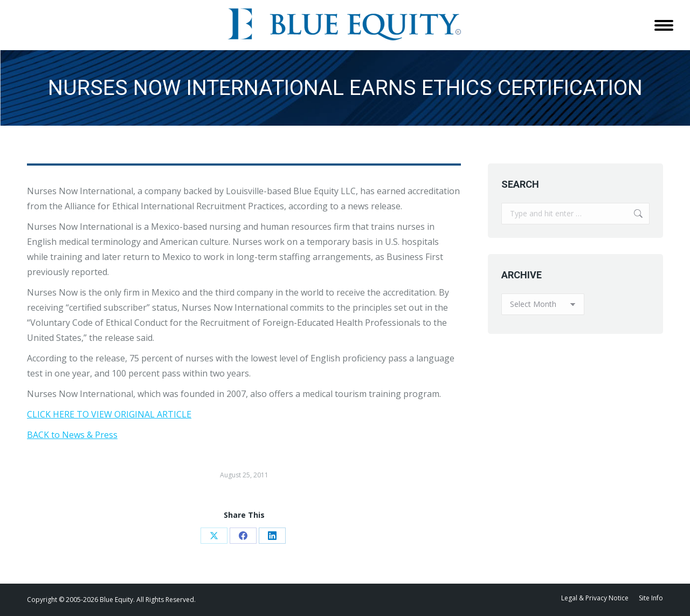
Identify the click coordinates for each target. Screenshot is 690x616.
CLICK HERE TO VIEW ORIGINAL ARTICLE (109, 414)
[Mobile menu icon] (664, 25)
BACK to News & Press (72, 435)
